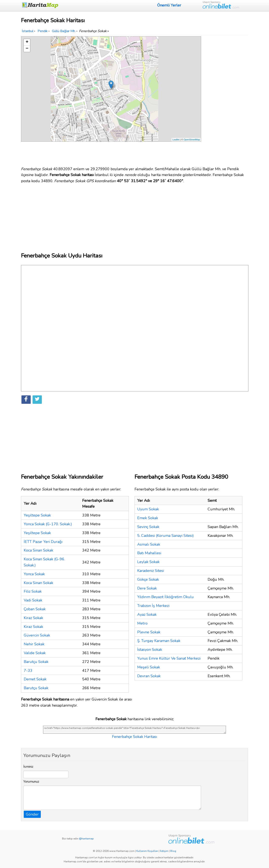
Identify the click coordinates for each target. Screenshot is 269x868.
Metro (142, 623)
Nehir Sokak (34, 644)
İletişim (164, 851)
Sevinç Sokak (148, 527)
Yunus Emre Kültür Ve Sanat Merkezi (169, 658)
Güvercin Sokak (37, 635)
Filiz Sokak (33, 591)
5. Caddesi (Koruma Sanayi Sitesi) (165, 536)
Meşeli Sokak (149, 667)
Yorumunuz (31, 782)
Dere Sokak (147, 588)
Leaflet (176, 140)
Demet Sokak (35, 679)
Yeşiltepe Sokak (37, 515)
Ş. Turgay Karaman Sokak (159, 641)
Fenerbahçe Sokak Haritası (134, 737)
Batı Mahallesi (149, 553)
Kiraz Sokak (33, 618)
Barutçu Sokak (36, 662)
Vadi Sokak (33, 600)
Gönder (32, 814)
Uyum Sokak (148, 509)
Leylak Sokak (148, 562)
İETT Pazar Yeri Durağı (43, 542)
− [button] (27, 49)
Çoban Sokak (35, 609)
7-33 (28, 671)
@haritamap (86, 839)
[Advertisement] (225, 99)
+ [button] (27, 42)
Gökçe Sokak (148, 579)
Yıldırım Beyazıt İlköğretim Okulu (165, 597)
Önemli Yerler (169, 5)
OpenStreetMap (192, 140)
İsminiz (28, 767)
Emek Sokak (148, 518)
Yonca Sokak (34, 574)
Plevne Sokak (149, 632)
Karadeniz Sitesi (151, 571)
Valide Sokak (35, 653)
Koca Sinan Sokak (38, 550)
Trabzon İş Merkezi (153, 606)
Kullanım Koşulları (147, 851)
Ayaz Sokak (147, 614)
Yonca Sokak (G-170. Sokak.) (48, 524)
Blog (173, 851)
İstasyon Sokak (150, 650)
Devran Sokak (149, 676)
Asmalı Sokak (149, 544)
